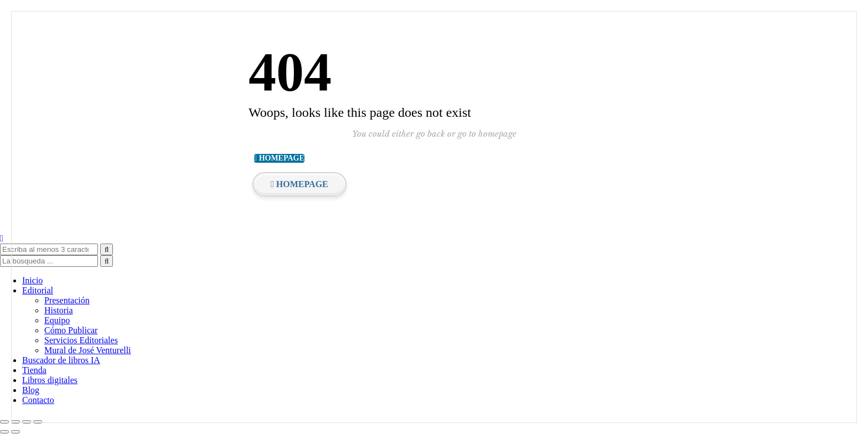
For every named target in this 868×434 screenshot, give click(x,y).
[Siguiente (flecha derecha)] (15, 432)
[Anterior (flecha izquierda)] (4, 432)
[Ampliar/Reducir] (4, 422)
